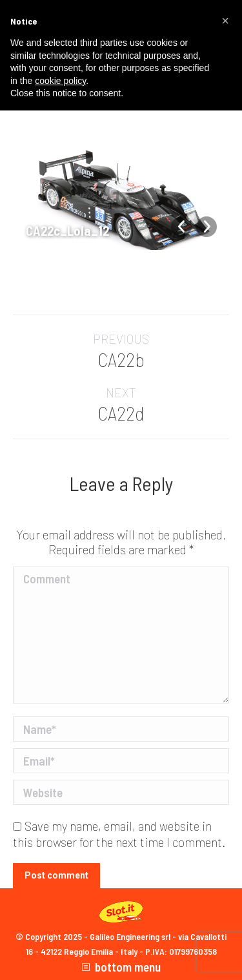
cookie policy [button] (60, 81)
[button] (225, 21)
